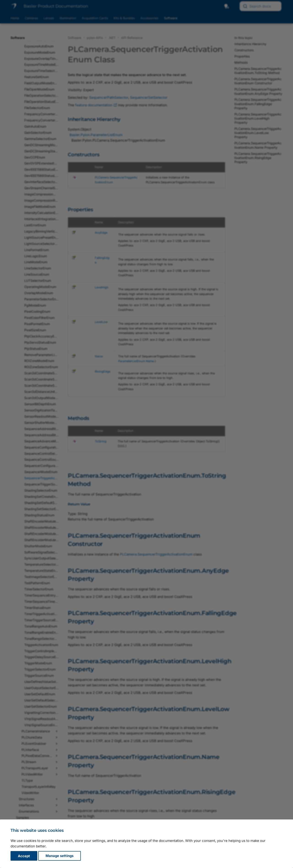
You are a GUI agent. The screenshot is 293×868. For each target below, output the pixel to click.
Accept (24, 856)
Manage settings (60, 856)
